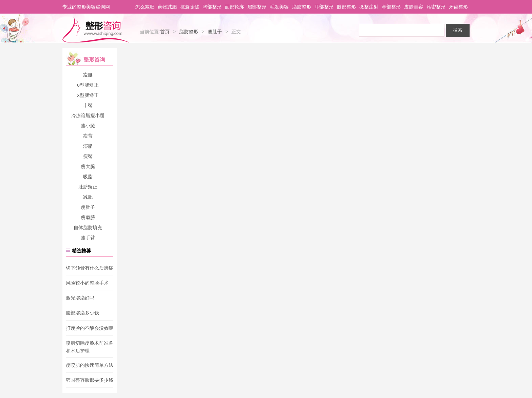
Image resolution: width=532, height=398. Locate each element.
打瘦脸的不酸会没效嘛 (90, 328)
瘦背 (88, 136)
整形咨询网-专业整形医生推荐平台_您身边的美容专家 (96, 30)
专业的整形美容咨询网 (86, 7)
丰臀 (88, 105)
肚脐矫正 (88, 187)
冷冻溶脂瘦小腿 (88, 115)
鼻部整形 (391, 7)
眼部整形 (346, 7)
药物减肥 (167, 7)
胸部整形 (212, 7)
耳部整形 (324, 7)
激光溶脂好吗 (80, 298)
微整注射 (369, 7)
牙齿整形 (458, 7)
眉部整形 (257, 7)
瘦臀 (88, 156)
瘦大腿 (88, 166)
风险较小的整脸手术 (87, 283)
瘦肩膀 (88, 217)
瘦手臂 (88, 238)
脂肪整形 (302, 7)
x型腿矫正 (88, 95)
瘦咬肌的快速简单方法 (90, 365)
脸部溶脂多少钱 (82, 313)
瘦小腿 (88, 126)
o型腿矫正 (88, 85)
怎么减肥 (145, 7)
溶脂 (88, 146)
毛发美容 (279, 7)
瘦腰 (88, 75)
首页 (165, 32)
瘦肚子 (215, 32)
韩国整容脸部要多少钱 (90, 380)
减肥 (88, 197)
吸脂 (88, 177)
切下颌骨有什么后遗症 (90, 268)
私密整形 (436, 7)
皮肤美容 (414, 7)
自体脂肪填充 (88, 228)
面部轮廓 (234, 7)
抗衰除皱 (190, 7)
